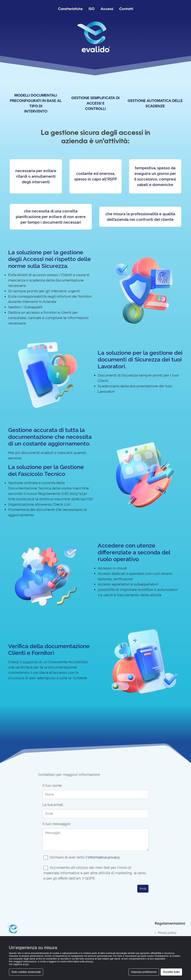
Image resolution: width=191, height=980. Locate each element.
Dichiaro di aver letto (85, 857)
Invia (143, 889)
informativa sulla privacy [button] (80, 961)
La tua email (53, 805)
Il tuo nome (52, 785)
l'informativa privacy (103, 857)
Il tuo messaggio (56, 824)
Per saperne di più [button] (19, 964)
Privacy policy (167, 933)
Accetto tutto (171, 972)
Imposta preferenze (144, 972)
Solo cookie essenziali (26, 972)
